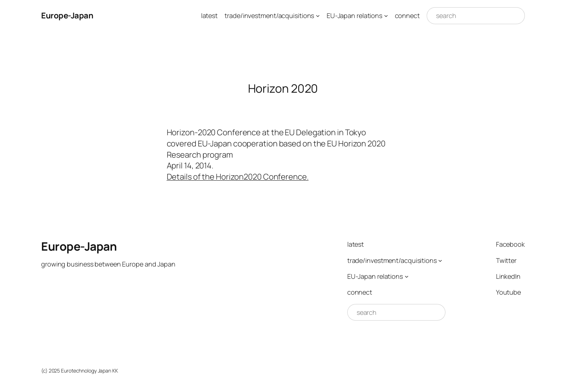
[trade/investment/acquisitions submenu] (318, 16)
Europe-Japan (67, 16)
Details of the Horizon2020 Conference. (238, 177)
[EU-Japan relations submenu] (386, 16)
